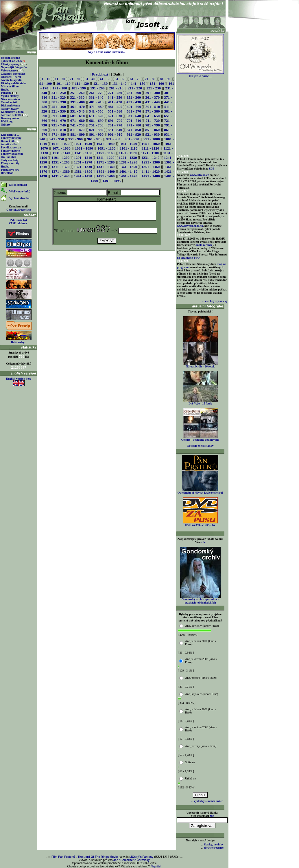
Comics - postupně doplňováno (200, 438)
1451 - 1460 (106, 176)
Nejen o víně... (200, 74)
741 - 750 (77, 125)
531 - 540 (77, 111)
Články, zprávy (10, 64)
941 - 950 (57, 139)
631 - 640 (134, 116)
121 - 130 (100, 83)
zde (203, 542)
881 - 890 (77, 134)
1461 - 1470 (128, 176)
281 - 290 (134, 93)
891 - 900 (96, 134)
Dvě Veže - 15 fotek (200, 402)
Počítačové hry (10, 170)
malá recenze (204, 245)
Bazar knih (8, 141)
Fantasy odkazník (12, 154)
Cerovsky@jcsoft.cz (19, 210)
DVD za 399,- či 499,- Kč (200, 524)
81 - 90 (165, 79)
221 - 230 (154, 88)
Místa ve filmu (10, 86)
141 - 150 (138, 83)
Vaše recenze (9, 70)
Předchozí (100, 74)
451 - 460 (59, 107)
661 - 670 (59, 121)
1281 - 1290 (128, 162)
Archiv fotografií (11, 80)
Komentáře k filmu (13, 112)
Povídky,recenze (11, 147)
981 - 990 (132, 139)
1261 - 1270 (83, 162)
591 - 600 (59, 116)
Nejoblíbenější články (200, 446)
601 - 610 (77, 116)
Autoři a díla (9, 144)
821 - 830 (96, 130)
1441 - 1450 (83, 176)
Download (7, 173)
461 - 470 (77, 107)
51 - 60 (120, 79)
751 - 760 (96, 125)
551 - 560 (115, 111)
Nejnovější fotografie (14, 67)
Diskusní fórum (10, 105)
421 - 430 (134, 102)
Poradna (6, 93)
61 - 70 (135, 79)
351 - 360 (134, 97)
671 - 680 (77, 121)
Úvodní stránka (10, 58)
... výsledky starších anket (207, 801)
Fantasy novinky (11, 138)
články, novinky (214, 844)
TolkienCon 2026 (13, 61)
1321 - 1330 (83, 167)
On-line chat (9, 157)
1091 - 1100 (106, 148)
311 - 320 (59, 97)
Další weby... (19, 342)
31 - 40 (90, 79)
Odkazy (6, 125)
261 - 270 (96, 93)
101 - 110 (63, 83)
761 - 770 (115, 125)
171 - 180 (60, 88)
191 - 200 (97, 88)
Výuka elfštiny (10, 96)
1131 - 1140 (61, 153)
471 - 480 (96, 107)
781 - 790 (153, 125)
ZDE (212, 169)
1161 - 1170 (128, 153)
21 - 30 (75, 79)
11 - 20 (60, 79)
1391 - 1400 (106, 171)
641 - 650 (152, 116)
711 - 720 (153, 121)
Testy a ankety (10, 160)
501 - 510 (153, 107)
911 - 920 (134, 134)
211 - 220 (135, 88)
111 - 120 (82, 83)
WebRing (7, 121)
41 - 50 (105, 79)
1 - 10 (46, 79)
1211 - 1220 (105, 158)
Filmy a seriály (10, 163)
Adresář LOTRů (11, 115)
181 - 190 (79, 88)
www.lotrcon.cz (199, 175)
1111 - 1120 (150, 148)
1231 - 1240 (151, 158)
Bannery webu (10, 118)
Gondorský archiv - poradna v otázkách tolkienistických (200, 600)
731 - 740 (59, 125)
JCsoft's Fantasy (142, 857)
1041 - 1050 (128, 144)
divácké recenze (214, 848)
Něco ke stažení (10, 99)
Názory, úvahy (10, 109)
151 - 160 (157, 83)
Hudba (5, 90)
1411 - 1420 (151, 171)
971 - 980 (113, 139)
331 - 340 (96, 97)
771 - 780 (134, 125)
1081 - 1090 (84, 148)
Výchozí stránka (19, 198)
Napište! (156, 866)
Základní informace (13, 74)
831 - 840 (115, 130)
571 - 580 (153, 111)
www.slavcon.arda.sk (190, 226)
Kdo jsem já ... (10, 135)
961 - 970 (94, 139)
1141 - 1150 (83, 153)
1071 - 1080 (61, 148)
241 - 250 (59, 93)
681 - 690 (96, 121)
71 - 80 (150, 79)
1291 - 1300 (151, 162)
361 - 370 (152, 97)
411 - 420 (115, 102)
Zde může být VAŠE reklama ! (19, 222)
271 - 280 (115, 93)
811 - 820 (77, 130)
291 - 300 (153, 93)
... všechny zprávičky (215, 301)
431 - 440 (152, 102)
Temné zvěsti (9, 102)
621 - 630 (115, 116)
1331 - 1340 (105, 167)
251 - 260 (77, 93)
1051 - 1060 (151, 144)
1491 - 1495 (111, 181)
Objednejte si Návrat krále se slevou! (200, 491)
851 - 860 (152, 130)
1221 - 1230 (128, 158)
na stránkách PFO (188, 258)
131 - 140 (119, 83)
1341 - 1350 (128, 167)
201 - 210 (116, 88)
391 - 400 (77, 102)
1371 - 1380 (61, 171)
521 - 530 (59, 111)
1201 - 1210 (83, 158)
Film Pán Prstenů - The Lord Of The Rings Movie (85, 857)
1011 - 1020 (60, 144)
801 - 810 (59, 130)
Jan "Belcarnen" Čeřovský (132, 860)
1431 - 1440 (61, 176)
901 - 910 (115, 134)
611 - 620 (96, 116)
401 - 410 (96, 102)
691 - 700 (115, 121)
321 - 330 (77, 97)
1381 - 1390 (83, 171)
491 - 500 (134, 107)
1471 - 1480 (151, 176)
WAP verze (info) (20, 191)
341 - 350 (115, 97)
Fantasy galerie (10, 151)
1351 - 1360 (151, 167)
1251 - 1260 (61, 162)
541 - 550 (96, 111)
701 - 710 (134, 121)
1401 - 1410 (128, 171)
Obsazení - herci (11, 77)
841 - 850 (134, 130)
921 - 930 (152, 134)
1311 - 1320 (60, 167)
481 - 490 (115, 107)
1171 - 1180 (150, 153)
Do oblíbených (18, 185)
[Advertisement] (107, 268)
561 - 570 (134, 111)
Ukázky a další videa (14, 83)
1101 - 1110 (129, 148)
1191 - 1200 (60, 158)
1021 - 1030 (83, 144)
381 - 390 (59, 102)
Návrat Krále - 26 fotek (200, 365)
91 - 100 (46, 83)
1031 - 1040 (105, 144)
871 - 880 (59, 134)
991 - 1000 (152, 139)
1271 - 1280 (106, 162)
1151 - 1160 (106, 153)
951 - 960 (75, 139)
